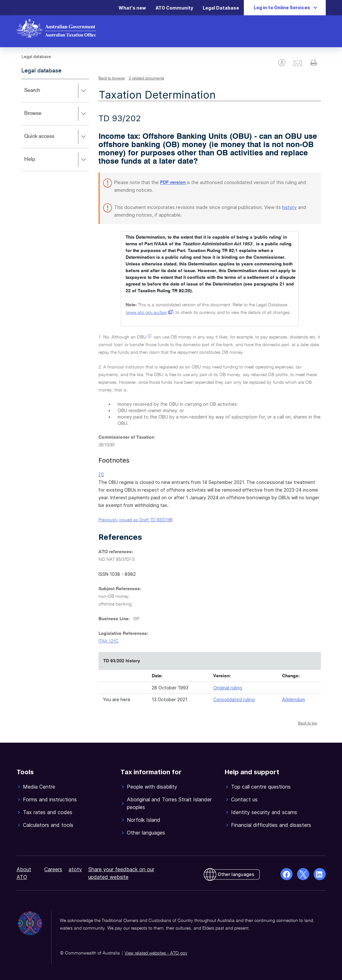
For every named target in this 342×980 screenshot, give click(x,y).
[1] (149, 336)
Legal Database (221, 8)
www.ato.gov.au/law (147, 313)
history (289, 207)
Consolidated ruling (234, 699)
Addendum (294, 699)
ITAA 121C (109, 641)
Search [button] (57, 91)
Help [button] (57, 160)
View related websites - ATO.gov (156, 953)
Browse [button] (57, 114)
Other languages (236, 874)
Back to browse (112, 78)
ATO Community (174, 8)
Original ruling (228, 688)
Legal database (41, 71)
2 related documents (146, 78)
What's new (132, 8)
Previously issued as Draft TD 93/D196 (135, 520)
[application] (55, 125)
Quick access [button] (57, 137)
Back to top (308, 724)
